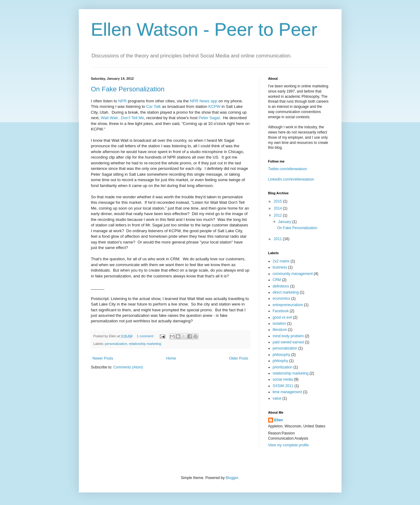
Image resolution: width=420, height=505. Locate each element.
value (277, 398)
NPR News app (203, 101)
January (285, 222)
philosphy (281, 361)
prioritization (283, 367)
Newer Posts (103, 358)
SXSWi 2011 (283, 386)
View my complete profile (289, 445)
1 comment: (146, 336)
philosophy (281, 355)
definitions (281, 286)
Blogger (232, 478)
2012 (278, 215)
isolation (279, 324)
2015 (278, 201)
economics (281, 298)
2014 (278, 208)
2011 (278, 239)
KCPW (214, 106)
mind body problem (288, 336)
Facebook (281, 311)
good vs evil (282, 317)
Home (171, 358)
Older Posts (239, 358)
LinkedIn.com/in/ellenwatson (291, 179)
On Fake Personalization (128, 89)
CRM (277, 280)
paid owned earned (288, 342)
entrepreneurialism (288, 305)
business (280, 267)
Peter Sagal (209, 118)
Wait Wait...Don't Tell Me (122, 118)
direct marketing (286, 292)
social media (283, 379)
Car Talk (154, 106)
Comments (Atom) (128, 367)
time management (287, 392)
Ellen (279, 420)
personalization (116, 344)
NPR (122, 101)
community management (293, 274)
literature (280, 330)
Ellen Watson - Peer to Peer (204, 29)
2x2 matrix (281, 261)
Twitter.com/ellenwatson (288, 169)
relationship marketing (145, 344)
